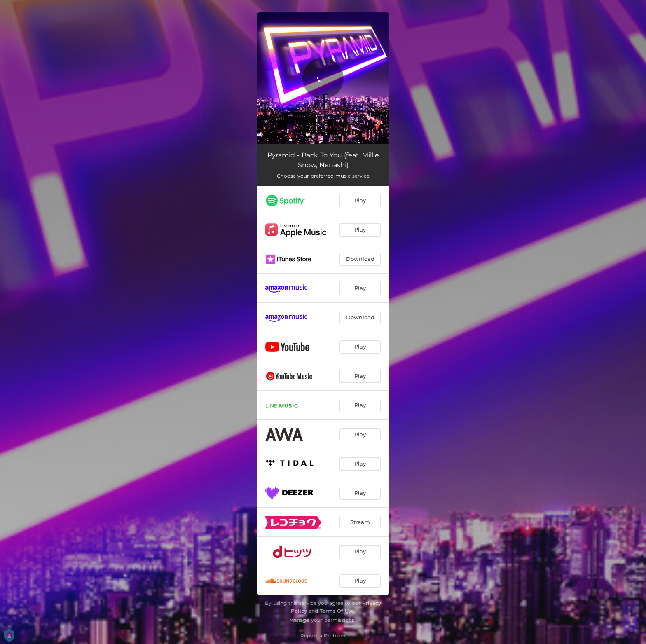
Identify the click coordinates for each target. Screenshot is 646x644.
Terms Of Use (337, 611)
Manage (299, 620)
